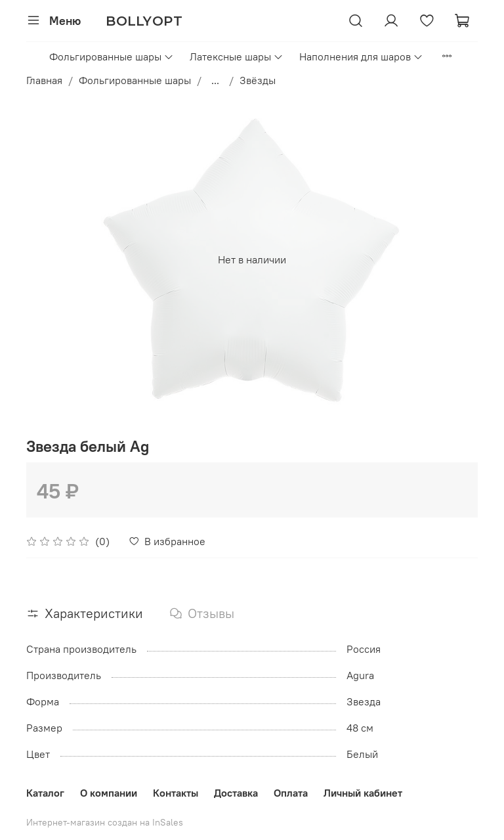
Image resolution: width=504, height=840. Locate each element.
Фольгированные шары (112, 56)
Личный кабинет (363, 793)
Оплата (291, 793)
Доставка (236, 793)
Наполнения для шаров (361, 56)
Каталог (45, 793)
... (215, 80)
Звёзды (258, 80)
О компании (109, 793)
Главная (44, 80)
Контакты (176, 793)
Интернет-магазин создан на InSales (105, 822)
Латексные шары (237, 56)
